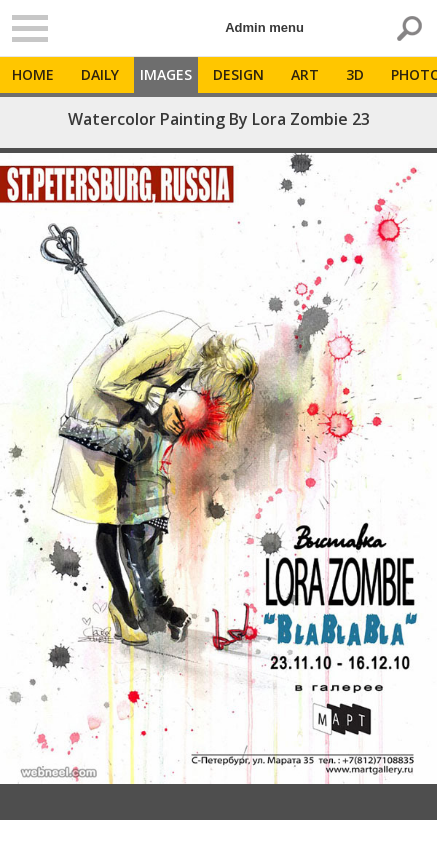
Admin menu (264, 27)
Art (305, 74)
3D (355, 74)
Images (166, 74)
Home (33, 74)
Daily (100, 74)
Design (238, 74)
